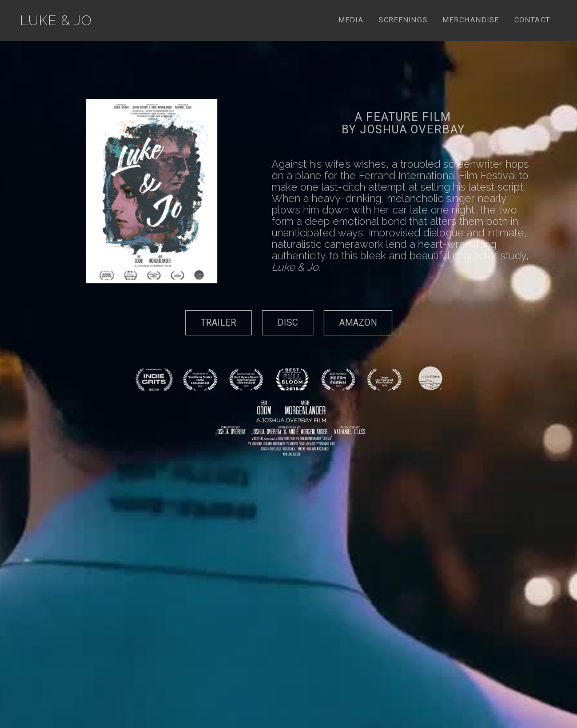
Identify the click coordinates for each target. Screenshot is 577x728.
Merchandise (471, 20)
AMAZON (358, 323)
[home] (56, 21)
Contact (532, 20)
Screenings (403, 20)
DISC (288, 323)
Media (351, 20)
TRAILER (218, 323)
